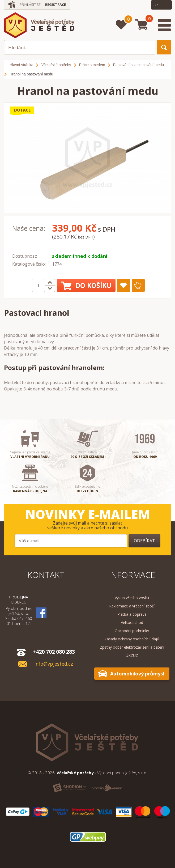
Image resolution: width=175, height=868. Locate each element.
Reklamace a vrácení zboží (132, 606)
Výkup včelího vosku (132, 598)
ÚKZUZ (132, 655)
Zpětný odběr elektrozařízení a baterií (132, 647)
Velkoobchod (132, 622)
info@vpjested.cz (54, 664)
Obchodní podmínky (132, 631)
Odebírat (144, 541)
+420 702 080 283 (54, 652)
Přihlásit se (30, 5)
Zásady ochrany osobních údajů (132, 639)
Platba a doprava (132, 614)
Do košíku (86, 285)
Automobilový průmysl (137, 674)
